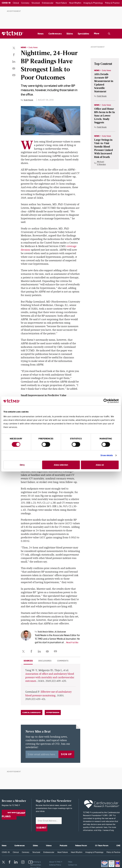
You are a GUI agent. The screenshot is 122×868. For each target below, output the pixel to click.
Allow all (100, 465)
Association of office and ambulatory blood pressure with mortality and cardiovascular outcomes (50, 677)
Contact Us (72, 864)
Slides (70, 34)
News (41, 34)
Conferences (55, 34)
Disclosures (45, 660)
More (97, 33)
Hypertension (53, 711)
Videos (49, 844)
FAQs (70, 861)
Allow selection (61, 465)
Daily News (34, 47)
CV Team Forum (102, 844)
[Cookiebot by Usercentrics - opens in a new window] (106, 401)
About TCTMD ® (56, 861)
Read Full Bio (73, 641)
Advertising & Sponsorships (36, 862)
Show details (107, 455)
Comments (63, 660)
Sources (28, 660)
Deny (22, 465)
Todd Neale (29, 100)
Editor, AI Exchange (59, 631)
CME (118, 844)
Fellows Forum (81, 844)
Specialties (83, 34)
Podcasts (63, 844)
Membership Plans (14, 814)
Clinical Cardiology (32, 711)
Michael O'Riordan (102, 164)
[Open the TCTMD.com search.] (109, 34)
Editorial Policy (55, 864)
